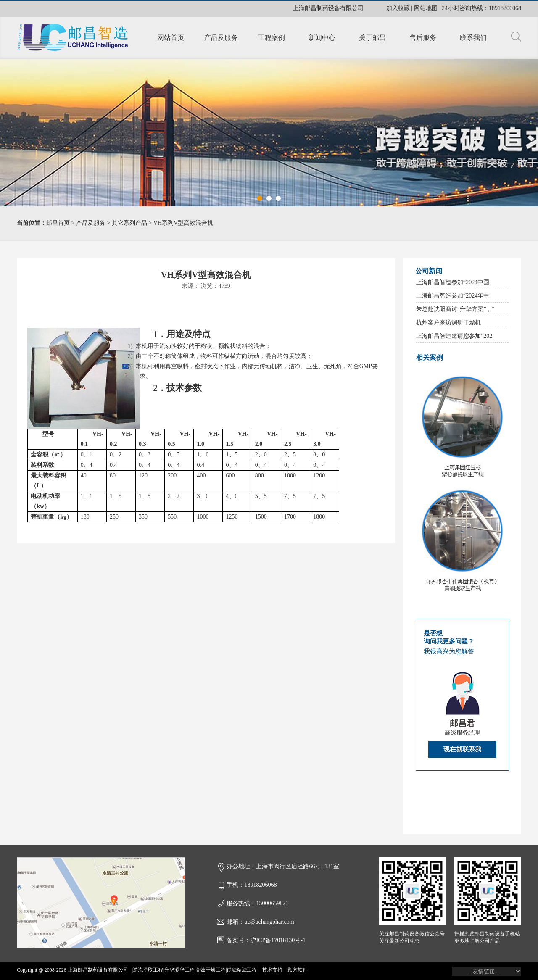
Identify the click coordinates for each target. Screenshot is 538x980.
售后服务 (423, 38)
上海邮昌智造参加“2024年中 (453, 296)
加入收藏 (398, 8)
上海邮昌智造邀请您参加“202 (454, 336)
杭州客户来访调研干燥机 (448, 323)
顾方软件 (298, 970)
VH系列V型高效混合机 (183, 223)
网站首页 (171, 38)
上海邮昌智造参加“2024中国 (453, 282)
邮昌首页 (58, 223)
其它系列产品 (129, 223)
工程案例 (272, 38)
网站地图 (426, 8)
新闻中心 (322, 38)
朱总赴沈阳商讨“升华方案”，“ (455, 309)
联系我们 (473, 38)
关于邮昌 (372, 38)
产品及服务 (221, 38)
